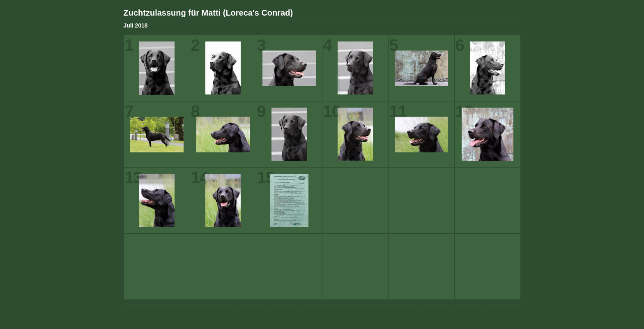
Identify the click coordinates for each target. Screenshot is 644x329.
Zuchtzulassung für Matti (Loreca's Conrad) (208, 13)
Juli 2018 (136, 25)
